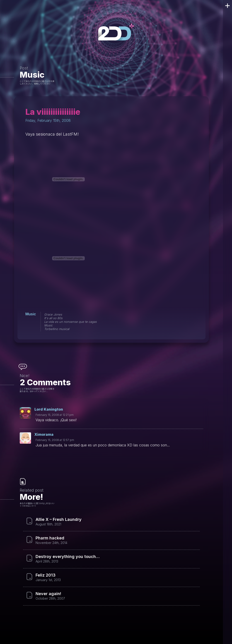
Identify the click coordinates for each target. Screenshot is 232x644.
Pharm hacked (50, 538)
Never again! (48, 594)
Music (32, 75)
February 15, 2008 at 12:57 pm (55, 440)
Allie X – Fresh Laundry (59, 520)
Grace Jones (53, 314)
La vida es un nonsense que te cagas (70, 322)
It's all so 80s (53, 318)
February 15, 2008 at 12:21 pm (55, 415)
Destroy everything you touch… (68, 557)
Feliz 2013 (46, 575)
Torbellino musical (57, 329)
